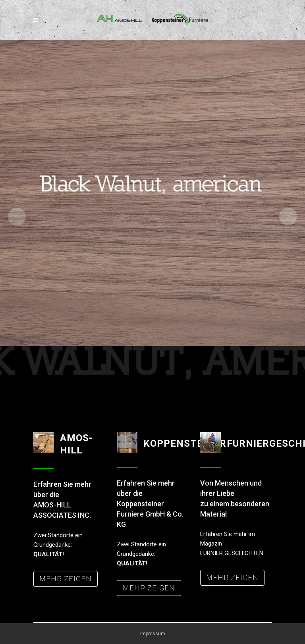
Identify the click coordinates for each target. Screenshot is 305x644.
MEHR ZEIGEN (66, 579)
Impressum (153, 634)
